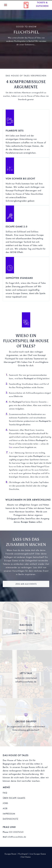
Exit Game (26, 857)
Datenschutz (11, 819)
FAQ (5, 793)
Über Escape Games (14, 798)
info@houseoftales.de (26, 682)
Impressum (9, 814)
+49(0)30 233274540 (26, 678)
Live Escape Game (38, 854)
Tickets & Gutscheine (42, 4)
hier (11, 447)
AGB (5, 808)
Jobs (5, 803)
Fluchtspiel (23, 854)
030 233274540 (16, 832)
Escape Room (11, 854)
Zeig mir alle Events (26, 586)
